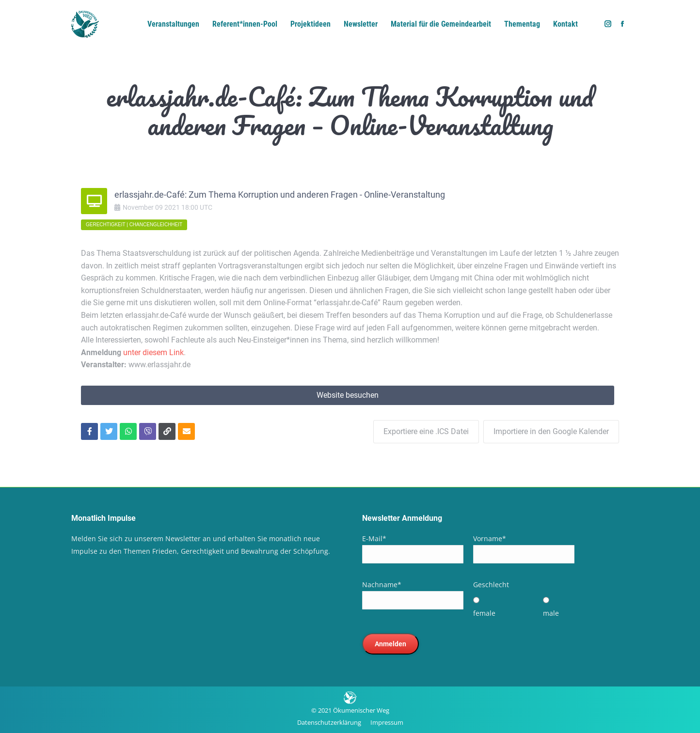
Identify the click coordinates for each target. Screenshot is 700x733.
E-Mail (374, 538)
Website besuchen (348, 395)
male (551, 613)
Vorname (490, 538)
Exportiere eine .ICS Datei (426, 431)
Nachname (382, 584)
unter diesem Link (153, 352)
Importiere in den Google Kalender (551, 431)
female (484, 613)
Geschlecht (491, 584)
